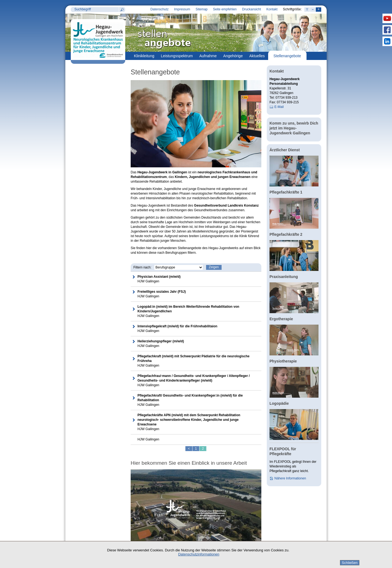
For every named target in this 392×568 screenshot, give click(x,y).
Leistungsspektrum (177, 56)
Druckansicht (251, 9)
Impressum (182, 9)
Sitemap (201, 9)
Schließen (350, 563)
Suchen (122, 10)
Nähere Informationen (290, 478)
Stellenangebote (287, 56)
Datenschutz (159, 9)
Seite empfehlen (225, 9)
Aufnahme (208, 56)
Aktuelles (257, 56)
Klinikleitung (144, 56)
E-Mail (279, 107)
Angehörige (233, 56)
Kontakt (272, 9)
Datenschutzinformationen (199, 554)
